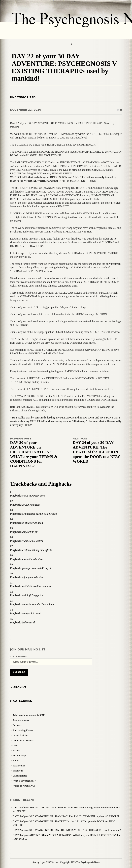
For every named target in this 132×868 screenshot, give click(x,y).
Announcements (21, 720)
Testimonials (19, 766)
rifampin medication (33, 577)
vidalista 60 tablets (32, 541)
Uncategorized (23, 97)
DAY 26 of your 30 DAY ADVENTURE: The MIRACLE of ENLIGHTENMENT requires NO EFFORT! (66, 816)
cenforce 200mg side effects (37, 550)
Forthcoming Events (23, 730)
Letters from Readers (23, 740)
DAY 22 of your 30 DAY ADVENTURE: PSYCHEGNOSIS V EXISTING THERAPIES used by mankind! (67, 830)
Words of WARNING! (24, 786)
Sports (16, 761)
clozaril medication (33, 559)
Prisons (16, 750)
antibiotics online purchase (37, 586)
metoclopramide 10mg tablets (38, 604)
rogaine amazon (31, 505)
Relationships (19, 756)
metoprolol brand (32, 613)
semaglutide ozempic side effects (40, 514)
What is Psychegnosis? (24, 781)
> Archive (18, 687)
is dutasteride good (33, 523)
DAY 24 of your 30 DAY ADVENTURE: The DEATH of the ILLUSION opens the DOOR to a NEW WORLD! (96, 452)
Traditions (18, 771)
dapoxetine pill (30, 532)
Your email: (19, 656)
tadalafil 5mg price (33, 595)
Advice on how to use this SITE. (29, 715)
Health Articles (20, 735)
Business (17, 725)
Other (15, 745)
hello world (28, 623)
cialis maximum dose (34, 496)
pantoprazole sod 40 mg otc (37, 568)
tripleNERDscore (49, 862)
